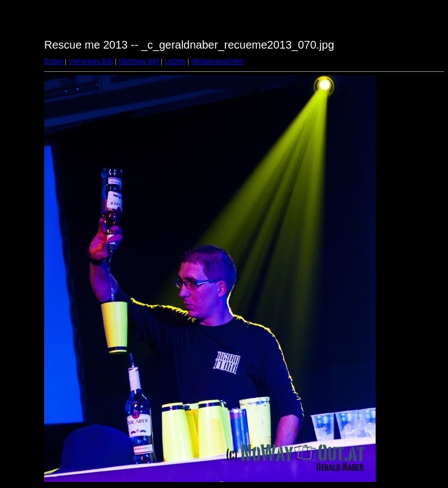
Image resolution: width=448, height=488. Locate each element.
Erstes (54, 61)
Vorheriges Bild (91, 61)
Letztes (175, 61)
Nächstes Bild (138, 61)
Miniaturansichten (217, 61)
